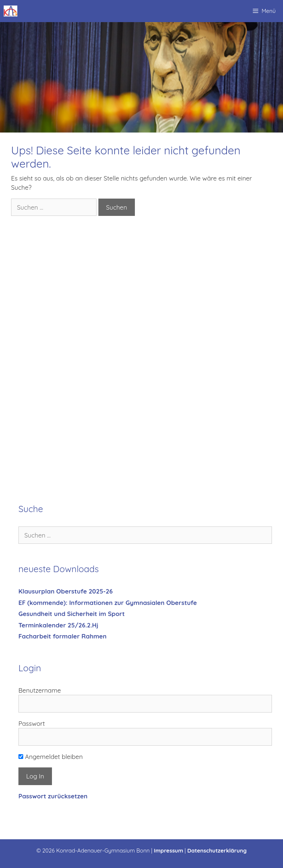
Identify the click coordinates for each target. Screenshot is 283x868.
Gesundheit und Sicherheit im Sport (71, 614)
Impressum (169, 850)
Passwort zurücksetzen (53, 796)
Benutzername (40, 690)
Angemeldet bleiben (51, 757)
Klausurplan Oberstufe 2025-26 (66, 591)
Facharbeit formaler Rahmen (62, 636)
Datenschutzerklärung (217, 850)
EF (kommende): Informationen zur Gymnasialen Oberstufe (108, 603)
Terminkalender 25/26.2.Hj (58, 625)
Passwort (32, 723)
